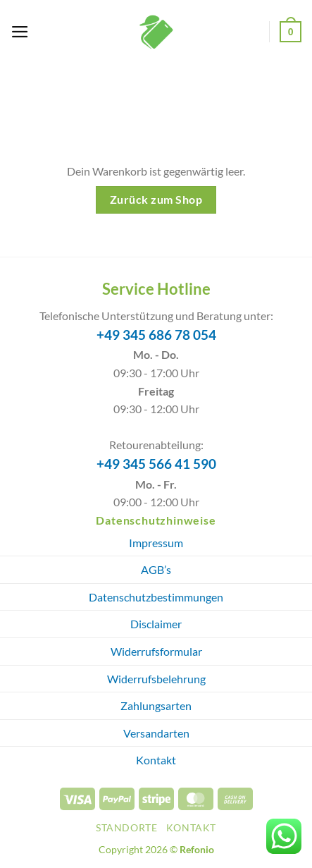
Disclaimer (156, 624)
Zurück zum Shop (156, 200)
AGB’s (156, 569)
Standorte (127, 827)
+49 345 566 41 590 (156, 464)
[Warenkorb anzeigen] (291, 31)
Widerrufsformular (156, 651)
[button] (20, 32)
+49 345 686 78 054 (156, 335)
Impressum (156, 543)
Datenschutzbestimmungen (156, 597)
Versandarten (156, 733)
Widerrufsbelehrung (156, 679)
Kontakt (156, 760)
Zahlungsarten (156, 705)
